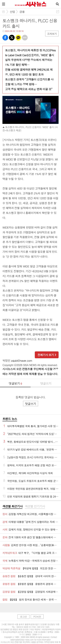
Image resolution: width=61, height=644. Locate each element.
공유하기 (58, 12)
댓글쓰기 (46, 383)
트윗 (12, 38)
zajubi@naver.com (22, 361)
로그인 (23, 617)
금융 (22, 12)
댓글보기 (15, 383)
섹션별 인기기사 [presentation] (35, 506)
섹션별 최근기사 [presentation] (12, 506)
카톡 (18, 38)
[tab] (12, 506)
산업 (12, 12)
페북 (5, 38)
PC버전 (37, 617)
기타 (25, 38)
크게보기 (52, 34)
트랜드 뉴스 (10, 419)
